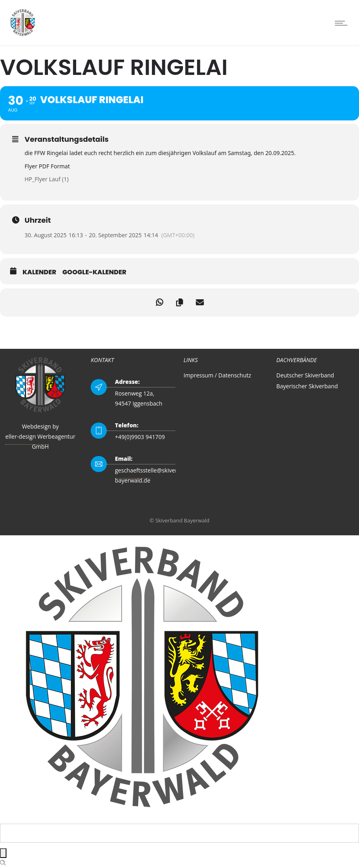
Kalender (39, 272)
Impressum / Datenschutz (218, 375)
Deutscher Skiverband (305, 375)
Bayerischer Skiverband (307, 386)
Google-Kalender (94, 272)
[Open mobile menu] (343, 23)
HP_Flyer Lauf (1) (47, 179)
